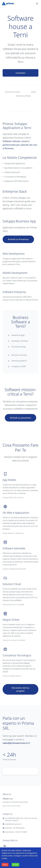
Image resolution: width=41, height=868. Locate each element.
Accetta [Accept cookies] (15, 865)
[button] (37, 4)
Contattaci (20, 73)
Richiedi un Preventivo (18, 239)
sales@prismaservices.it (16, 743)
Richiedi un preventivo (20, 418)
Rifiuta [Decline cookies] (5, 865)
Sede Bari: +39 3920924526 (14, 828)
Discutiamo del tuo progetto (21, 689)
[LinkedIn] (5, 846)
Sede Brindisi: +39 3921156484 (15, 832)
